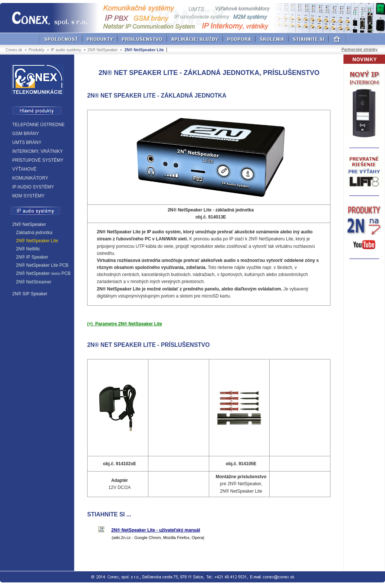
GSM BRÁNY (26, 134)
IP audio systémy (66, 50)
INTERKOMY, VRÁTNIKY (37, 151)
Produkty (37, 50)
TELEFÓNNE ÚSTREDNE (38, 125)
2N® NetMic (28, 249)
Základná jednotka (34, 233)
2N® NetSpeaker (103, 50)
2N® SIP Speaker (30, 294)
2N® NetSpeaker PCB (43, 273)
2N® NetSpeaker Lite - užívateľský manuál (156, 530)
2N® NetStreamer (34, 282)
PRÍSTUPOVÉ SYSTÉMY (38, 160)
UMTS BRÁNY (27, 142)
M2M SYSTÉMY (28, 196)
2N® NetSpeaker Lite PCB (42, 265)
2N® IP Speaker (32, 257)
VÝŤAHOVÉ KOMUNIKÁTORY (30, 174)
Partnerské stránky (360, 49)
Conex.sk (14, 50)
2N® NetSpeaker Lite (37, 241)
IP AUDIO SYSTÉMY (33, 187)
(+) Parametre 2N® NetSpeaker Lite (125, 324)
